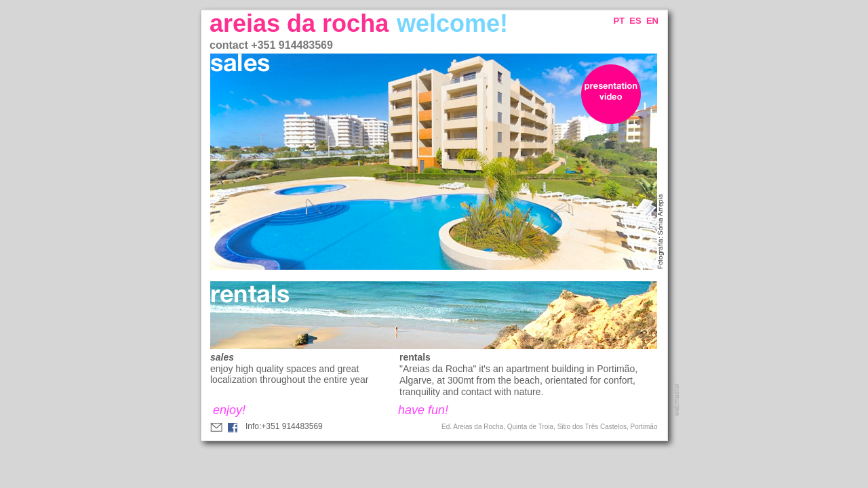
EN (652, 21)
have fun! (423, 410)
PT (619, 21)
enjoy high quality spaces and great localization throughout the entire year (289, 374)
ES (635, 21)
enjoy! (229, 410)
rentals (415, 357)
